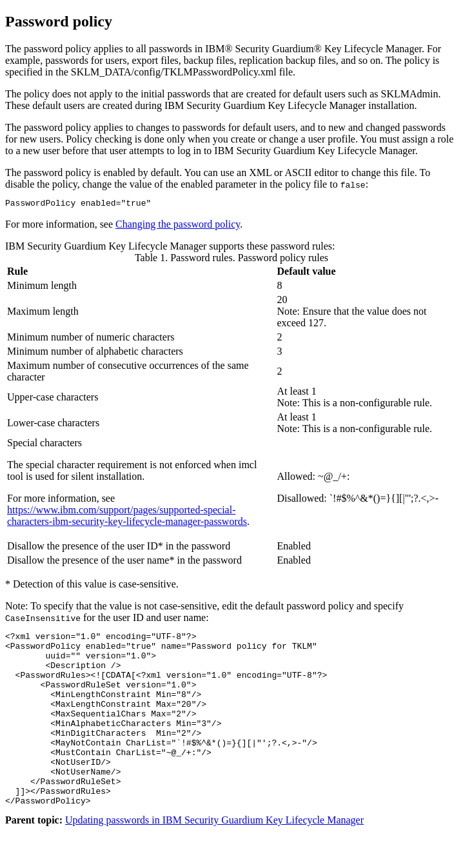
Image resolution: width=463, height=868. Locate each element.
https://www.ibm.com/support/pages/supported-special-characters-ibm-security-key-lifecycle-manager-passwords (127, 518)
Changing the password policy (178, 226)
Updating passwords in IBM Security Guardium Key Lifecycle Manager (214, 857)
